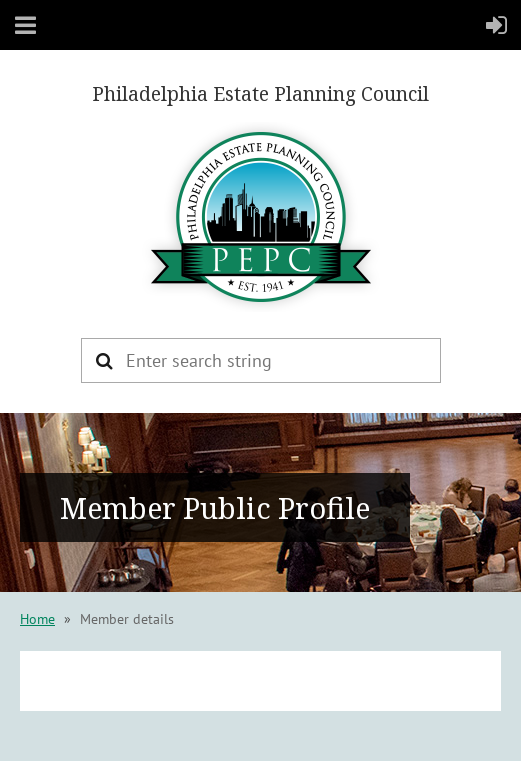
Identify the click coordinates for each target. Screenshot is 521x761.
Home (37, 619)
